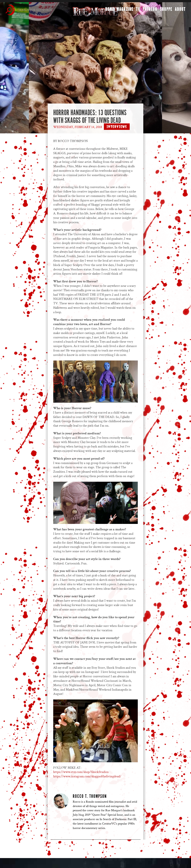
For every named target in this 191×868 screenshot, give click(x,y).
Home (110, 10)
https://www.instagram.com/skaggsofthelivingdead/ (87, 776)
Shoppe (166, 10)
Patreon (150, 10)
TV (138, 10)
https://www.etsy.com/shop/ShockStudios (81, 772)
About (180, 10)
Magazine (125, 10)
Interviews (117, 127)
